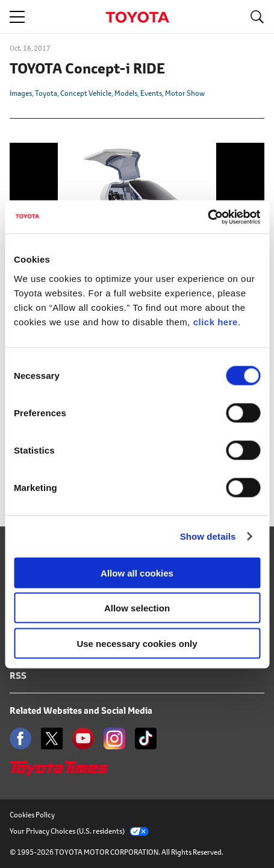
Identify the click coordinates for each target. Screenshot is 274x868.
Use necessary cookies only (137, 643)
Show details (208, 536)
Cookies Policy (32, 815)
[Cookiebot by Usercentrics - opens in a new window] (207, 217)
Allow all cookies (137, 573)
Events (151, 93)
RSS (18, 676)
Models (126, 93)
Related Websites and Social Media (81, 710)
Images (21, 93)
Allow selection (137, 608)
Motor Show (185, 93)
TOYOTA (137, 17)
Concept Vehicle (86, 93)
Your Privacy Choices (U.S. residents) (79, 831)
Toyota (46, 93)
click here (216, 321)
